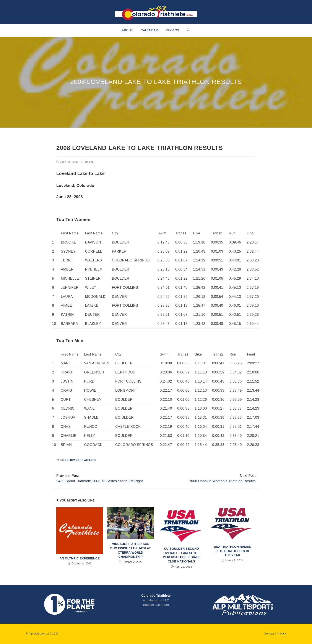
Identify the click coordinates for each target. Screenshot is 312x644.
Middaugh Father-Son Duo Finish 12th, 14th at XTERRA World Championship (131, 550)
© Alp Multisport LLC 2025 (42, 634)
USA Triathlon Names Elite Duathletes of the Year (232, 551)
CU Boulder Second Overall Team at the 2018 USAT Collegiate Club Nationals (181, 555)
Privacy (281, 634)
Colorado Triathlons (80, 460)
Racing (89, 162)
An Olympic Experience (80, 558)
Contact (269, 634)
